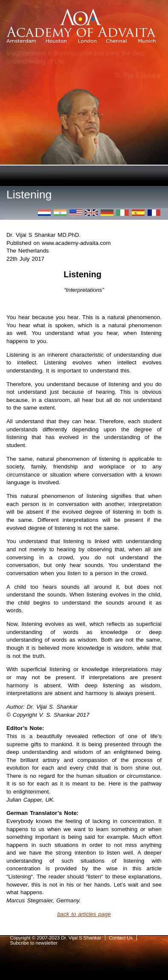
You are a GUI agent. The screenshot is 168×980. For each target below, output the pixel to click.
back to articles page (84, 914)
